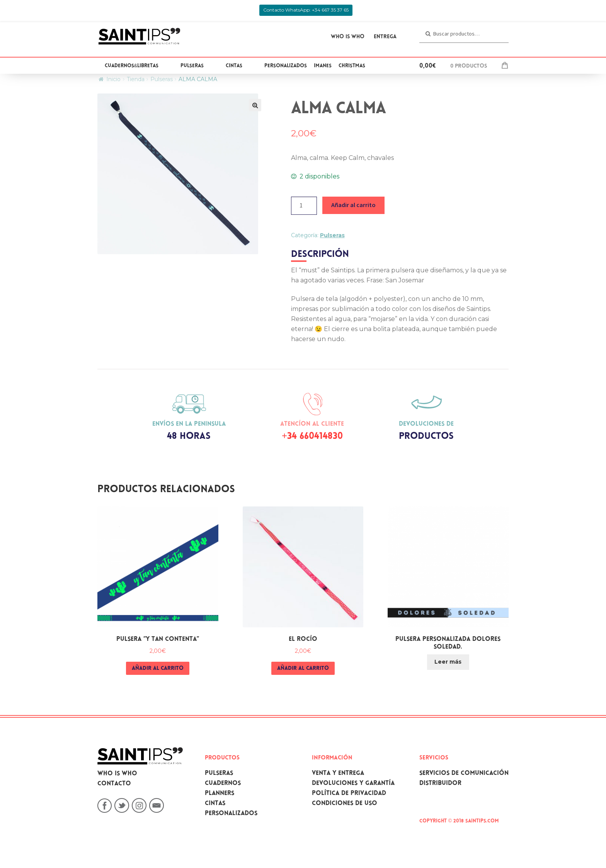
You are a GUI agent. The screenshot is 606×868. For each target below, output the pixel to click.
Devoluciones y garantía (353, 784)
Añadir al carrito (353, 205)
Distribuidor (440, 784)
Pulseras (192, 66)
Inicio (113, 79)
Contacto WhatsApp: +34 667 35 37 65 (306, 10)
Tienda (136, 79)
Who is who (117, 774)
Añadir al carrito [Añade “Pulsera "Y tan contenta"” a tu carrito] (158, 669)
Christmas (352, 66)
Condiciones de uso (345, 804)
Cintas (234, 66)
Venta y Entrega (338, 774)
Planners (220, 794)
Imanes (323, 66)
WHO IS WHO (348, 37)
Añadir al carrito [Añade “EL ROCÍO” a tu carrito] (303, 669)
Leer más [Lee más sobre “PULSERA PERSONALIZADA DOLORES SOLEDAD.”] (448, 662)
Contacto (114, 784)
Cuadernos (223, 784)
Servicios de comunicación (464, 774)
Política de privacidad (349, 794)
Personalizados (286, 66)
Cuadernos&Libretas (132, 66)
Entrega (385, 37)
